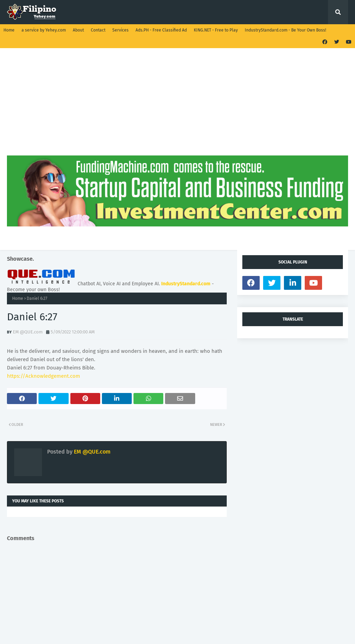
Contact (98, 30)
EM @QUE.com (28, 332)
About (78, 30)
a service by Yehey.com (44, 30)
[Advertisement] (177, 107)
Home (9, 30)
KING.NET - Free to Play (216, 30)
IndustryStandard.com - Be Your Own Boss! (285, 30)
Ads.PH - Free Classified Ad (161, 30)
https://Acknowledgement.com (44, 376)
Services (120, 30)
